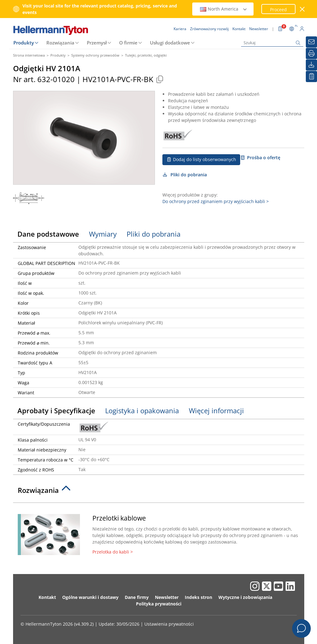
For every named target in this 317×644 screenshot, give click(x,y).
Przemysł (97, 43)
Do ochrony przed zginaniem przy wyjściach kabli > (216, 201)
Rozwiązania (60, 43)
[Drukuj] (311, 53)
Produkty (24, 43)
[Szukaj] (272, 43)
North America (224, 9)
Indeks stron (198, 597)
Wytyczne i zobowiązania (245, 597)
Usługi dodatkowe (170, 43)
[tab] (159, 492)
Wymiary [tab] (103, 234)
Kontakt (47, 597)
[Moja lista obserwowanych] (311, 76)
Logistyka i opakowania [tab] (142, 410)
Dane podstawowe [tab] (48, 234)
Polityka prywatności (159, 604)
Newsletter (167, 597)
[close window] (302, 9)
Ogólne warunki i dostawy (90, 597)
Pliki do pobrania (185, 175)
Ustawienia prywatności (169, 624)
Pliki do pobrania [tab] (154, 234)
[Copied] (160, 79)
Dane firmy (137, 597)
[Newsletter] (311, 42)
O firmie (128, 43)
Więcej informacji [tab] (216, 410)
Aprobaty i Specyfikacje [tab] (56, 410)
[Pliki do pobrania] (311, 65)
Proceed (278, 9)
